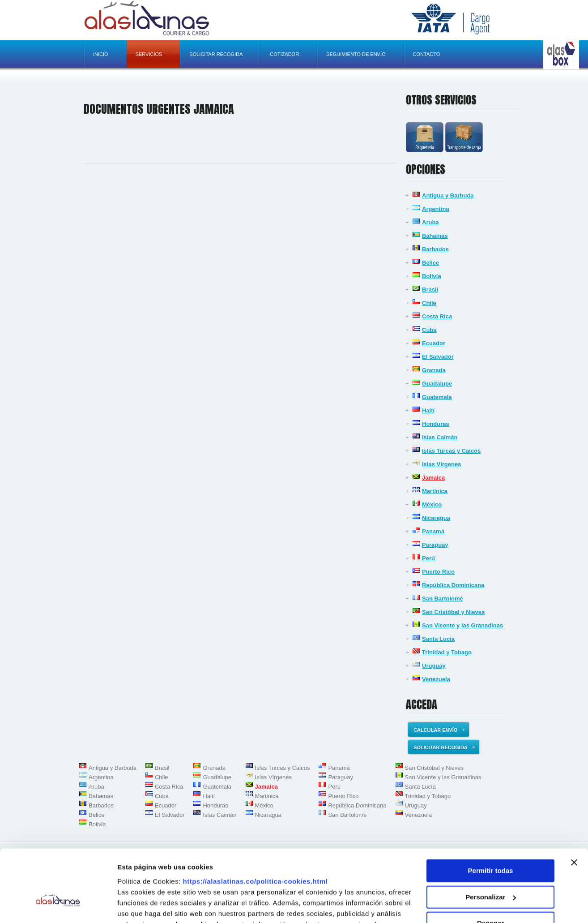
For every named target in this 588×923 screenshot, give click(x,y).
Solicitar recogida (216, 54)
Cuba (429, 330)
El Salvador (438, 357)
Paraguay (435, 545)
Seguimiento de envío (356, 54)
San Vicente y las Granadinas (462, 625)
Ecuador (434, 343)
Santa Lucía (438, 639)
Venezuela (436, 679)
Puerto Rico (438, 572)
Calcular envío (439, 730)
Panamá (433, 531)
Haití (428, 410)
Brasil (430, 290)
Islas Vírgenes (441, 464)
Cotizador (284, 54)
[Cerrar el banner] (574, 808)
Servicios (149, 54)
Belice (430, 263)
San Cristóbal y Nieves (453, 612)
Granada (434, 370)
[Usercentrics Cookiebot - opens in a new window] (58, 906)
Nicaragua (436, 518)
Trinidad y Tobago (447, 652)
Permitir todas (491, 817)
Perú (428, 558)
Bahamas (435, 236)
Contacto (427, 54)
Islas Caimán (440, 437)
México (432, 504)
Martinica (435, 491)
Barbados (435, 249)
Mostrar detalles (143, 905)
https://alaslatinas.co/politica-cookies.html (256, 827)
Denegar (490, 869)
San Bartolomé (443, 599)
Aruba (430, 222)
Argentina (436, 209)
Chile (429, 303)
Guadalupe (437, 384)
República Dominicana (453, 585)
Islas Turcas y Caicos (451, 451)
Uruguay (434, 666)
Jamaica (433, 478)
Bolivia (432, 276)
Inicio (101, 54)
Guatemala (437, 397)
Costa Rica (437, 316)
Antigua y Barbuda (448, 195)
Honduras (436, 424)
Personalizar (491, 843)
